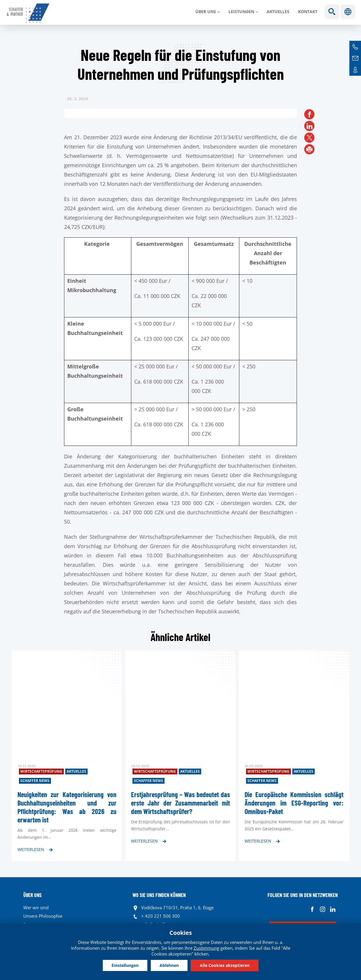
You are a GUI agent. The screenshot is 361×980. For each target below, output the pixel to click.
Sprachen (348, 12)
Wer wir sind (36, 907)
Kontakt (308, 12)
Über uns (206, 12)
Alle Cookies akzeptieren (225, 965)
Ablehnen (169, 965)
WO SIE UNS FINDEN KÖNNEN (159, 895)
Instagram (322, 909)
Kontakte (355, 70)
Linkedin (333, 909)
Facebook (312, 909)
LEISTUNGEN (241, 12)
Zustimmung (206, 948)
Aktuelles (278, 12)
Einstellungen (125, 965)
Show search (332, 12)
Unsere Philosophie (43, 916)
